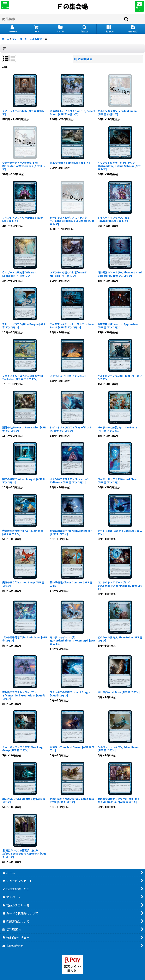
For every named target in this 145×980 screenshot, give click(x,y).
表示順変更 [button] (83, 59)
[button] (5, 5)
